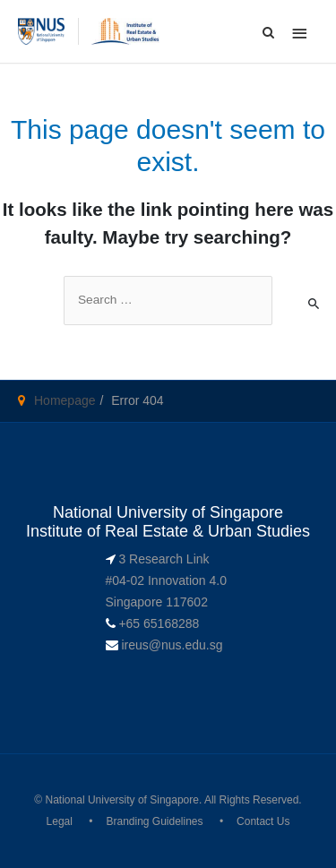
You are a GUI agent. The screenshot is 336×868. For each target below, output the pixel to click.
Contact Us (263, 821)
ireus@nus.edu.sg (172, 645)
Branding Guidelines (154, 821)
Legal (60, 821)
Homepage (65, 400)
